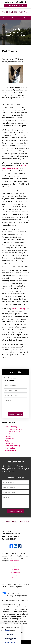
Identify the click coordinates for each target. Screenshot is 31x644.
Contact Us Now (16, 414)
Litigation (9, 443)
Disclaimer (15, 570)
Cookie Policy (8, 596)
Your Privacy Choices (12, 593)
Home (5, 18)
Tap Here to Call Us (15, 5)
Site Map (16, 575)
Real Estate (10, 439)
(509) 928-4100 (14, 536)
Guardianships (11, 450)
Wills (7, 441)
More (26, 18)
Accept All (10, 634)
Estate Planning (11, 427)
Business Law (10, 448)
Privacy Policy (15, 572)
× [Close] (19, 625)
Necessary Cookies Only (10, 639)
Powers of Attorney (13, 446)
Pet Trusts (12, 434)
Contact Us (15, 18)
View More (14, 561)
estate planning (18, 309)
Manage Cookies (21, 596)
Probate (8, 436)
